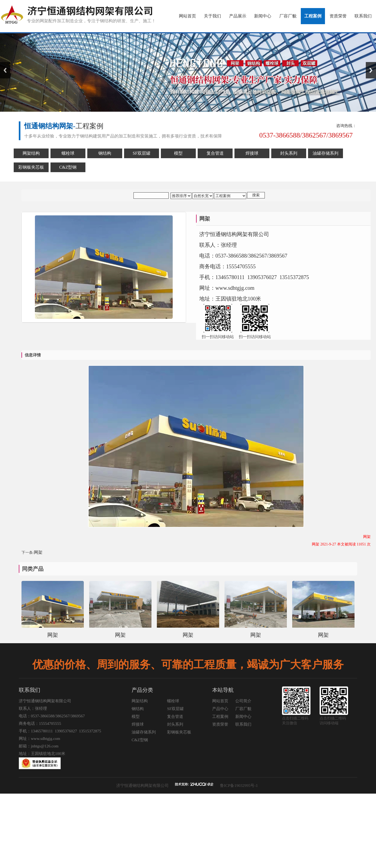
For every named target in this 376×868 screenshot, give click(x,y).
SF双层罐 (175, 709)
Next (371, 70)
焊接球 (138, 724)
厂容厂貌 (288, 16)
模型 (136, 717)
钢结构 (138, 709)
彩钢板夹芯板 (179, 732)
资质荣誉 (338, 16)
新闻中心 (263, 16)
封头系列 (175, 724)
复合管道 (175, 717)
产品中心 (220, 709)
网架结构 (140, 701)
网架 (38, 552)
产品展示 (238, 16)
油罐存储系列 (144, 732)
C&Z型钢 (140, 740)
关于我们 (212, 16)
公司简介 (243, 701)
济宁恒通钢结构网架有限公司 (142, 786)
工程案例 (313, 16)
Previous (5, 70)
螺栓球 (173, 701)
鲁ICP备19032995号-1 (239, 786)
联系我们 (363, 16)
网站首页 (187, 16)
